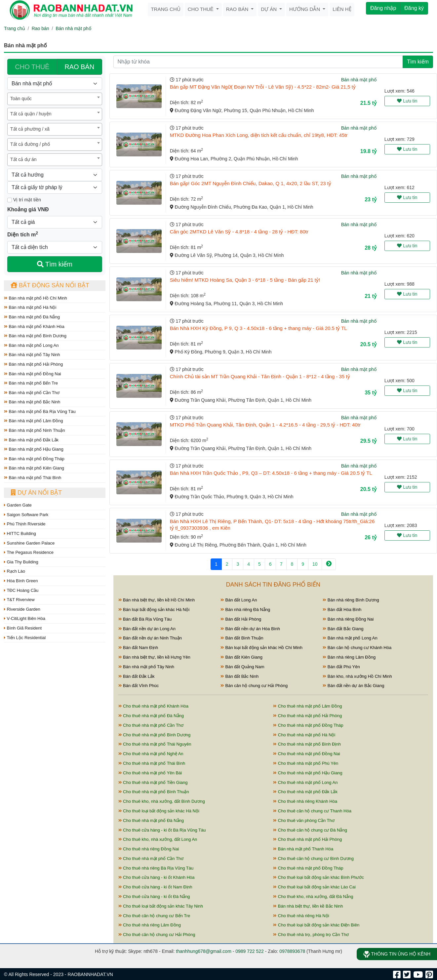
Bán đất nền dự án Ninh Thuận (150, 638)
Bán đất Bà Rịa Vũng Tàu (145, 619)
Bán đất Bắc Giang (343, 629)
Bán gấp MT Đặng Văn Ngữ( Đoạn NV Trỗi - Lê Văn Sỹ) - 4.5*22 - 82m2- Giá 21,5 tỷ (263, 87)
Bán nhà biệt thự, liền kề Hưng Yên (154, 657)
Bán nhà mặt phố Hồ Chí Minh (36, 298)
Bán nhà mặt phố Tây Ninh (32, 355)
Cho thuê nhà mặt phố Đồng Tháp (308, 725)
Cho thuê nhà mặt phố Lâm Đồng (307, 706)
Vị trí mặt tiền (24, 200)
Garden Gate (18, 505)
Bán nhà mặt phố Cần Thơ (32, 393)
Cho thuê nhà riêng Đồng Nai (149, 849)
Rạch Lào (15, 571)
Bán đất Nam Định (138, 648)
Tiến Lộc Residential (25, 638)
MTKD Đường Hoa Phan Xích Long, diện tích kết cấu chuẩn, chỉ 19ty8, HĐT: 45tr (259, 135)
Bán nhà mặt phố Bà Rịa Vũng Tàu (40, 411)
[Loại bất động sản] (55, 84)
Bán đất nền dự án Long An (147, 629)
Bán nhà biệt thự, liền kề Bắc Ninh (308, 906)
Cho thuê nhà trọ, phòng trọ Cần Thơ (311, 935)
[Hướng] (55, 175)
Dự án (269, 9)
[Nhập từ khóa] (258, 62)
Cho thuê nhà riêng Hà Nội (301, 916)
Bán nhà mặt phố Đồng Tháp (34, 459)
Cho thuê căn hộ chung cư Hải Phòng (157, 935)
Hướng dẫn (305, 9)
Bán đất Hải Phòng (241, 619)
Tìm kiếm (55, 264)
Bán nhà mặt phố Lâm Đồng (34, 421)
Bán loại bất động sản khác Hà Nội (154, 610)
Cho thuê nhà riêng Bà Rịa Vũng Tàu (156, 868)
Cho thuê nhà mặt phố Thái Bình (152, 763)
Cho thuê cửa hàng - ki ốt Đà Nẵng (154, 897)
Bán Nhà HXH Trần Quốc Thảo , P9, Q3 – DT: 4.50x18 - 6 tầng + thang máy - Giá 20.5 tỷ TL (271, 473)
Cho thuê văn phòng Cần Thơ (304, 820)
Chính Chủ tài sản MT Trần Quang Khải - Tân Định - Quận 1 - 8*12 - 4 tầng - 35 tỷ (260, 376)
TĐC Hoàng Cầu (21, 590)
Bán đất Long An (239, 600)
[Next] (329, 564)
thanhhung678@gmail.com (204, 951)
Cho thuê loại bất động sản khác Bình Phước (318, 877)
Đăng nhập (383, 8)
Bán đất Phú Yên (341, 667)
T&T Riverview (19, 600)
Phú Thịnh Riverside (25, 524)
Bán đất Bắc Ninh (239, 676)
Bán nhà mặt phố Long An (31, 345)
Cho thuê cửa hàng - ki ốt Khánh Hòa (157, 877)
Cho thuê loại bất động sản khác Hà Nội (159, 811)
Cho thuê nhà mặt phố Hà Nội (304, 735)
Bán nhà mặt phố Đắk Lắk (31, 440)
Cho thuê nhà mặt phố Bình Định (307, 744)
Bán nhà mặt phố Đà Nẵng (32, 317)
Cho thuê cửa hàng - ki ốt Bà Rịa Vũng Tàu (162, 830)
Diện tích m (23, 234)
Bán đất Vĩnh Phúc (139, 686)
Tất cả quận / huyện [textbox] (31, 114)
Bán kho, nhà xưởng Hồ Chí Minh (357, 676)
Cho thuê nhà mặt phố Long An (305, 782)
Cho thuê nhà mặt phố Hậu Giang (308, 773)
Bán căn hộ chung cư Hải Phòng (254, 686)
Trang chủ (165, 9)
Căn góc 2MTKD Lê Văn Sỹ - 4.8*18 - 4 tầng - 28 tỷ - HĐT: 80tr (239, 232)
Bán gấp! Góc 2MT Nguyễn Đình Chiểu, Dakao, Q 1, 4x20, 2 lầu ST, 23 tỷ (251, 183)
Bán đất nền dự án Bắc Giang (353, 686)
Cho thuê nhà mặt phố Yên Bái (150, 773)
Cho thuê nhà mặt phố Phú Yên (306, 763)
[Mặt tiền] (10, 200)
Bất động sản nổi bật (50, 285)
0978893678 (292, 951)
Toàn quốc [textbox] (21, 99)
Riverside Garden (22, 609)
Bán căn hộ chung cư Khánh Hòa (357, 648)
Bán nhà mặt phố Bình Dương (35, 336)
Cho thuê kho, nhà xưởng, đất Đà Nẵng (313, 897)
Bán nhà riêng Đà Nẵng (245, 610)
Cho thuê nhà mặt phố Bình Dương (155, 735)
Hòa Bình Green (21, 581)
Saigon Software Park (26, 515)
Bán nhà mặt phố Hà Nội (30, 307)
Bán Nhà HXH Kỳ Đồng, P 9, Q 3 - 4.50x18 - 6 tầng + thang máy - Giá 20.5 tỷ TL (258, 328)
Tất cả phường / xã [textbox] (30, 129)
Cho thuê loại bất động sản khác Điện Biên (316, 925)
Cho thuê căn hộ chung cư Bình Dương (313, 858)
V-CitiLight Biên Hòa (25, 618)
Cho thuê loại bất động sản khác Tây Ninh (161, 906)
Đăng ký (414, 8)
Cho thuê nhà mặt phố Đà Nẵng (151, 716)
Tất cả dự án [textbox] (23, 159)
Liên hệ (342, 9)
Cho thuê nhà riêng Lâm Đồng (150, 925)
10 (315, 564)
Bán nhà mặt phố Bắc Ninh (32, 402)
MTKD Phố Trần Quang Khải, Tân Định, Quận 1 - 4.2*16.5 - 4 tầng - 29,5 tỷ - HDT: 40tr (265, 425)
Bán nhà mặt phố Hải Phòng (33, 364)
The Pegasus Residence (29, 552)
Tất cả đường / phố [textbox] (30, 144)
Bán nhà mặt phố (73, 28)
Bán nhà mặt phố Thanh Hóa (303, 849)
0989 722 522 (250, 951)
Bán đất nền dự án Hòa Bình (250, 629)
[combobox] (55, 99)
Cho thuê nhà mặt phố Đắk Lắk (305, 792)
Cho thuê (201, 9)
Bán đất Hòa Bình (342, 610)
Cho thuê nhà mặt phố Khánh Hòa (153, 706)
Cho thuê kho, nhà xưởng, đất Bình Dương (162, 801)
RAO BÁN (79, 67)
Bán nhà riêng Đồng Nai (348, 619)
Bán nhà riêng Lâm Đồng (349, 657)
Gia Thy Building (21, 562)
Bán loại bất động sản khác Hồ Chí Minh (261, 648)
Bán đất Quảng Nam (242, 667)
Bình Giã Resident (23, 628)
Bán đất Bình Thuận (242, 638)
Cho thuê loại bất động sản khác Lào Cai (314, 887)
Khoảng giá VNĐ (28, 209)
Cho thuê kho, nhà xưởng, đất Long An (158, 839)
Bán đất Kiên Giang (241, 657)
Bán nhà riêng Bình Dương (351, 600)
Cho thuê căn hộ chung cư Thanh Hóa (312, 811)
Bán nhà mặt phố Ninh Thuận (35, 430)
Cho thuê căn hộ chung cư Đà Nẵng (310, 830)
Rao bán (238, 9)
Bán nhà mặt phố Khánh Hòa (34, 327)
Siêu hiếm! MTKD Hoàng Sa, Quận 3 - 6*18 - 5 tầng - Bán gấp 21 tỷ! (245, 280)
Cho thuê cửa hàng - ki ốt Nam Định (155, 887)
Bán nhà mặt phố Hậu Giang (34, 449)
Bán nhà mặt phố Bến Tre (31, 383)
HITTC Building (20, 533)
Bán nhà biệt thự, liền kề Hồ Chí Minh (157, 600)
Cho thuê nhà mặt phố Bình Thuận (154, 792)
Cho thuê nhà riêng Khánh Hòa (305, 801)
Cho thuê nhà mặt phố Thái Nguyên (155, 744)
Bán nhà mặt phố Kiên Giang (34, 468)
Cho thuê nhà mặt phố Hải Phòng (307, 716)
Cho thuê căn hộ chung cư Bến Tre (154, 916)
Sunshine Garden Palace (29, 543)
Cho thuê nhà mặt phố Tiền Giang (153, 782)
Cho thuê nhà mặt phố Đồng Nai (306, 754)
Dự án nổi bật (36, 493)
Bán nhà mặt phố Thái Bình (33, 478)
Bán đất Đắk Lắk (137, 676)
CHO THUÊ (32, 67)
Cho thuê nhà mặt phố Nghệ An (151, 754)
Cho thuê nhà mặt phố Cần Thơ (151, 725)
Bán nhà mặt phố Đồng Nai (33, 374)
